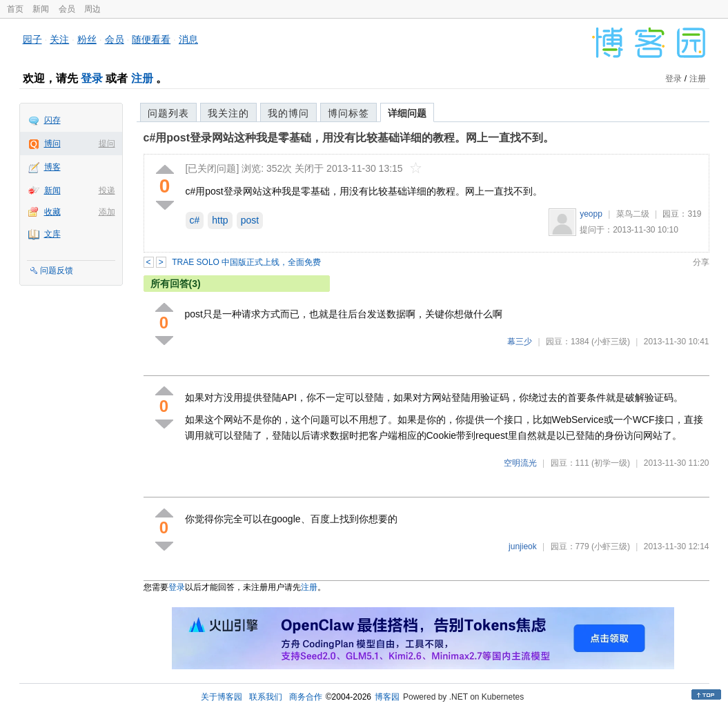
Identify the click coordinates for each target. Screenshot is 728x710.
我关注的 (228, 113)
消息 (188, 39)
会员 (67, 9)
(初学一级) (611, 463)
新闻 (41, 9)
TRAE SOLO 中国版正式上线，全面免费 (246, 262)
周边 (92, 9)
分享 (701, 262)
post (250, 220)
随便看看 (151, 39)
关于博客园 (222, 697)
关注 (59, 39)
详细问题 (407, 113)
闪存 (52, 120)
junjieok (523, 546)
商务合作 (306, 697)
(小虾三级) (611, 342)
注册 (142, 78)
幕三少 (520, 342)
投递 (107, 190)
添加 (107, 212)
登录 (92, 78)
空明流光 (520, 463)
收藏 (52, 212)
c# (195, 220)
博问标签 (348, 113)
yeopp (591, 214)
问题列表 (168, 113)
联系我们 (266, 697)
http (220, 220)
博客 (52, 167)
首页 (15, 9)
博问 (52, 144)
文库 (52, 234)
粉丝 (87, 39)
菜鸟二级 (633, 214)
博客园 (387, 697)
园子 (32, 39)
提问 (107, 144)
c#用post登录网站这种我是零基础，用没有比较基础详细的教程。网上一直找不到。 (349, 138)
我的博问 (288, 113)
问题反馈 (57, 270)
